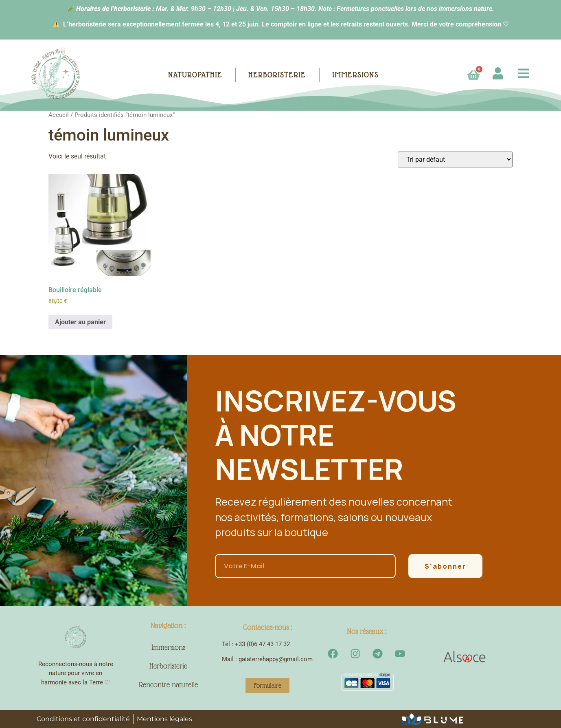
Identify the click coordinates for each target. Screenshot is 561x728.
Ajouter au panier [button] (80, 322)
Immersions (168, 647)
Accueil (59, 115)
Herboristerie (168, 666)
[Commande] (455, 159)
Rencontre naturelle (168, 685)
